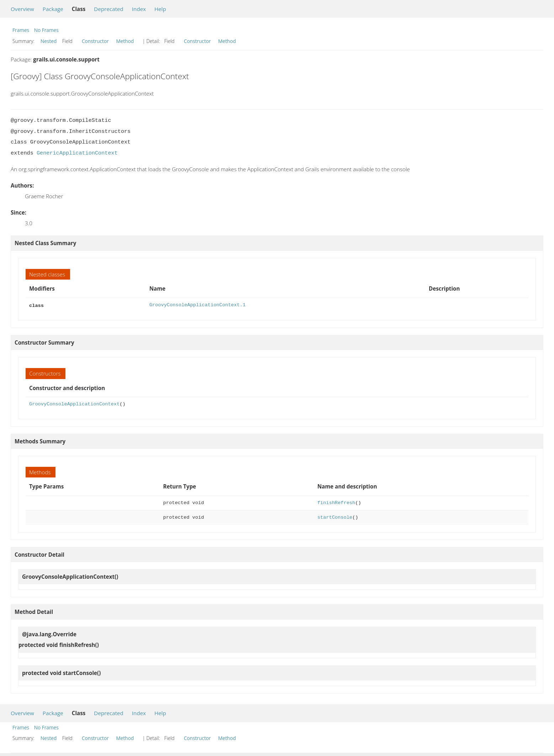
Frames (21, 30)
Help (160, 9)
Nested (49, 41)
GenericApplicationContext (77, 153)
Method (125, 41)
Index (139, 9)
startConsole (335, 517)
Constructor (95, 41)
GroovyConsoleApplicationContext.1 (198, 305)
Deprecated (109, 9)
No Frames (46, 30)
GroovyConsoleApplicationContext (74, 403)
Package (53, 9)
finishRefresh (336, 502)
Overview (22, 9)
